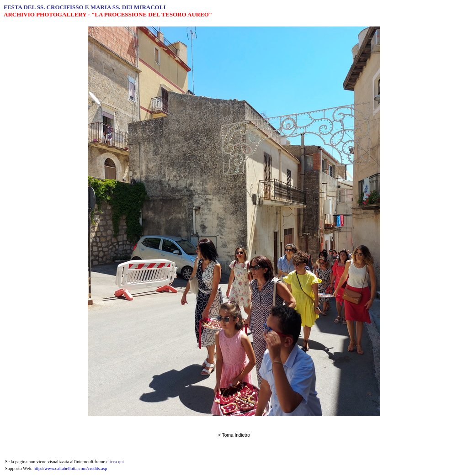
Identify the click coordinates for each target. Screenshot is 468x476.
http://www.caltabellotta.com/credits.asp (70, 468)
